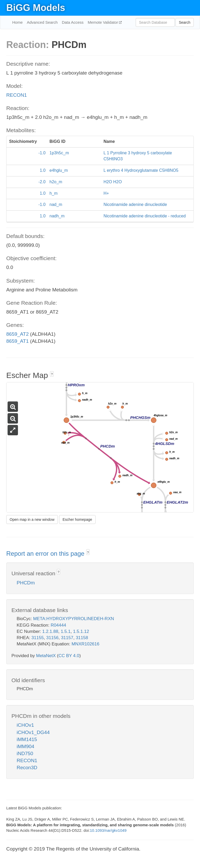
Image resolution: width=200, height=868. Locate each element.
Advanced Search (42, 22)
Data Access (73, 22)
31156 (52, 638)
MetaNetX (46, 656)
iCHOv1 (25, 725)
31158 (82, 638)
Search (185, 22)
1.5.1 (66, 631)
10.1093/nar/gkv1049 (108, 830)
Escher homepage (77, 519)
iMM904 (26, 746)
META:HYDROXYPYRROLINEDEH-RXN (73, 619)
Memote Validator (104, 22)
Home (17, 22)
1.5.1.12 (81, 631)
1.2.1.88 (50, 631)
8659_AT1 (17, 341)
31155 (38, 638)
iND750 (25, 753)
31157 (67, 638)
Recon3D (27, 768)
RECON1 (17, 95)
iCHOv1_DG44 (33, 732)
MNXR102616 (86, 644)
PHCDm (26, 583)
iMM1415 (27, 739)
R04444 (58, 625)
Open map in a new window (32, 519)
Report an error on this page (46, 554)
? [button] (52, 374)
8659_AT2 (17, 334)
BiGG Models (36, 8)
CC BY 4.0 (69, 656)
